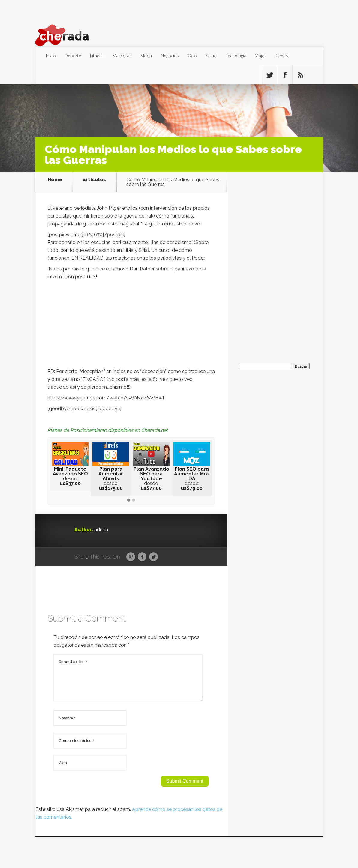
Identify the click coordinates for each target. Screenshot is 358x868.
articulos (94, 180)
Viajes (261, 56)
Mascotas (122, 56)
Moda (146, 56)
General (283, 56)
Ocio (192, 56)
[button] (129, 500)
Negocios (170, 56)
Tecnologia (236, 56)
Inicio (51, 56)
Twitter (153, 557)
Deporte (73, 56)
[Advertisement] (131, 326)
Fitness (97, 56)
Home (55, 180)
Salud (211, 56)
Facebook (142, 557)
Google (131, 557)
